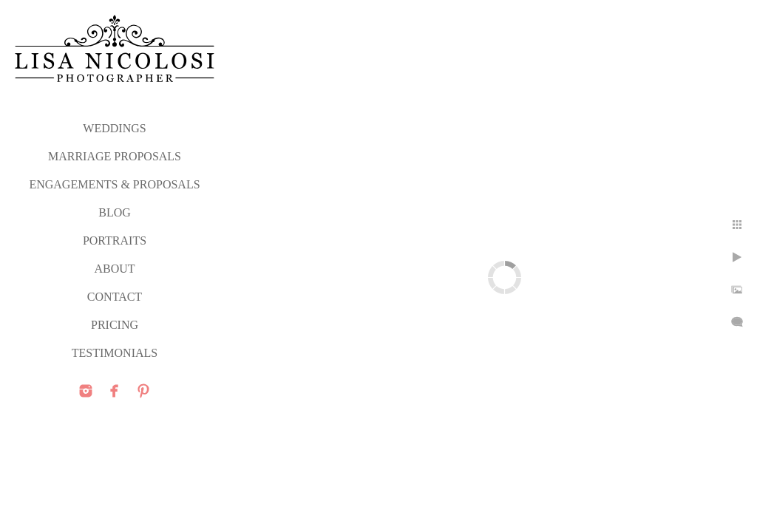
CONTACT (115, 297)
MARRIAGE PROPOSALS (115, 156)
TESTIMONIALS (115, 353)
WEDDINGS (114, 128)
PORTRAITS (115, 241)
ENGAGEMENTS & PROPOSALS (114, 184)
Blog (115, 212)
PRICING (115, 325)
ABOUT (114, 269)
